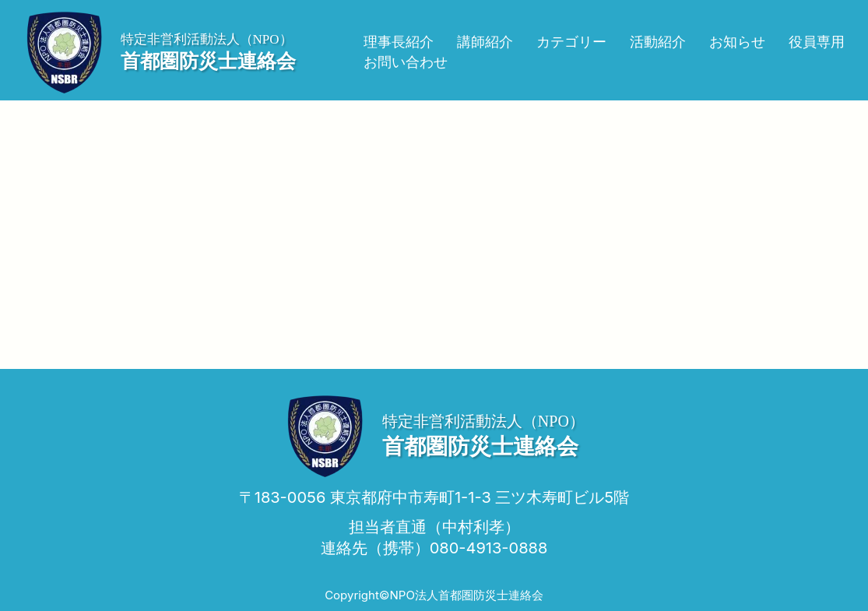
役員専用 (817, 42)
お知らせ (737, 42)
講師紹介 (485, 42)
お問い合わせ (406, 62)
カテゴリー (571, 42)
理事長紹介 (399, 42)
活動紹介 (658, 42)
